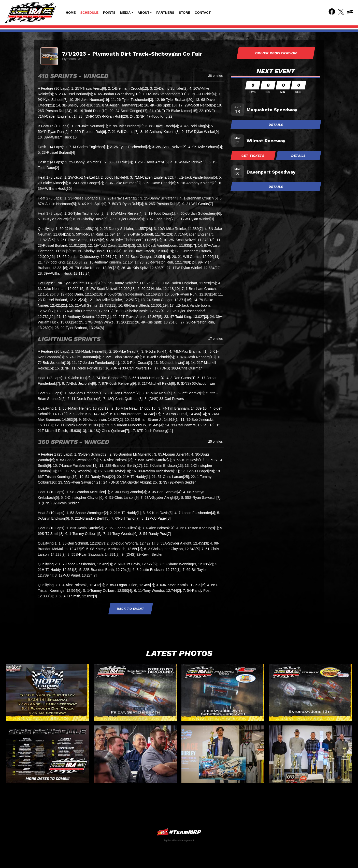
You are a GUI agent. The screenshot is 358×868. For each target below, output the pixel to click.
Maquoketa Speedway (272, 110)
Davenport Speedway (271, 172)
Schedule (90, 13)
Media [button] (125, 13)
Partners (165, 13)
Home (71, 13)
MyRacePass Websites (179, 832)
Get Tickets (253, 156)
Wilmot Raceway (266, 141)
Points (109, 13)
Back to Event (131, 609)
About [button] (144, 13)
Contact (203, 13)
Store (185, 13)
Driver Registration (276, 53)
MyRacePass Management (179, 840)
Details (276, 125)
